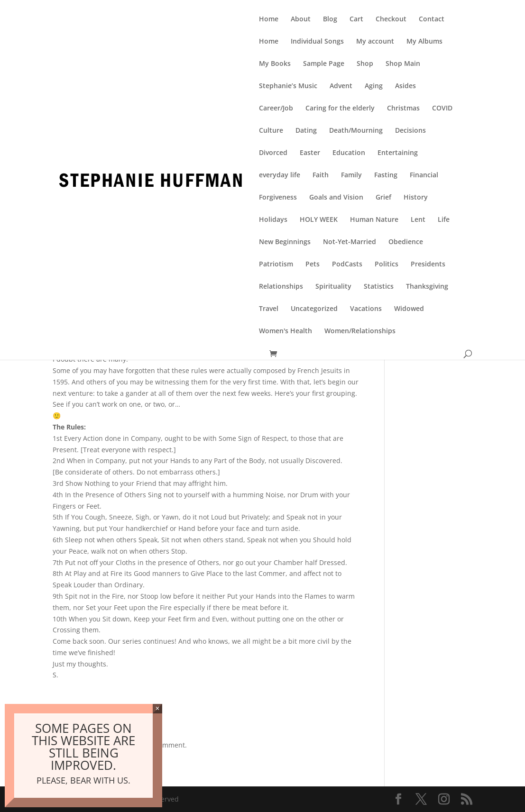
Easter (310, 153)
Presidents (428, 265)
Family (351, 175)
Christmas (403, 109)
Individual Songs (317, 42)
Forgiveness (278, 198)
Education (349, 153)
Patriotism (276, 265)
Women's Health (286, 331)
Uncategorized (314, 309)
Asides (405, 86)
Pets (313, 265)
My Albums (424, 42)
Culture (271, 131)
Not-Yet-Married (350, 242)
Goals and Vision (336, 198)
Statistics (379, 287)
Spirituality (333, 287)
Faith (321, 175)
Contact (432, 19)
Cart (356, 19)
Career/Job (276, 109)
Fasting (386, 175)
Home (269, 19)
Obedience (406, 242)
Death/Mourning (356, 131)
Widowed (409, 309)
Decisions (410, 131)
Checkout (391, 19)
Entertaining (398, 153)
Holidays (273, 220)
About (301, 19)
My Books (275, 64)
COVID (442, 109)
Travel (269, 309)
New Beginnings (285, 242)
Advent (341, 86)
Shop (365, 64)
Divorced (273, 153)
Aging (374, 86)
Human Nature (374, 220)
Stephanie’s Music (288, 86)
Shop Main (403, 64)
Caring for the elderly (340, 109)
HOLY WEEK (319, 220)
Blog (330, 19)
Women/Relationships (360, 331)
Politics (387, 265)
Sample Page (324, 64)
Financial (424, 175)
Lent (418, 220)
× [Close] (158, 708)
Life (444, 220)
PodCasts (347, 265)
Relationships (281, 287)
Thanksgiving (427, 287)
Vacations (366, 309)
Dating (306, 131)
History (416, 198)
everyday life (280, 175)
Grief (383, 198)
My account (375, 42)
